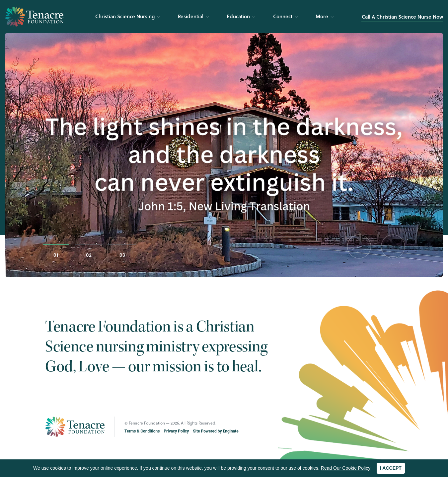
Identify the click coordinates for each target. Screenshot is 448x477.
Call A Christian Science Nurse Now (402, 17)
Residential (191, 16)
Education (238, 16)
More (322, 16)
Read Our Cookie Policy (346, 468)
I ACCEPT (391, 468)
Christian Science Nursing (125, 16)
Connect (283, 16)
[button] (359, 246)
